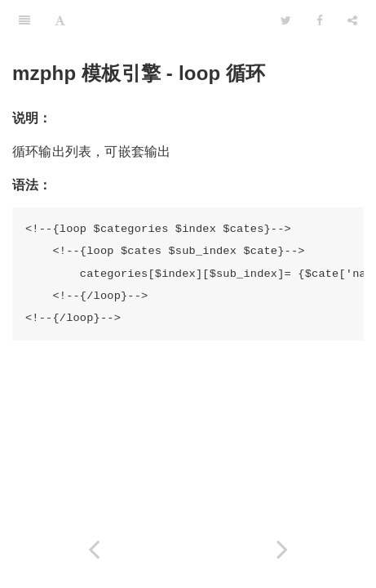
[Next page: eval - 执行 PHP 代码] (283, 549)
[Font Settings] (60, 20)
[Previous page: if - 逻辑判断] (94, 549)
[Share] (352, 20)
